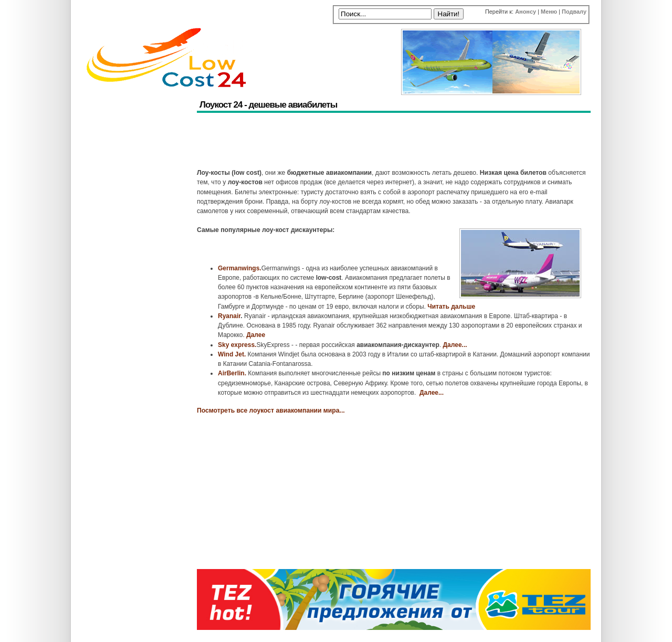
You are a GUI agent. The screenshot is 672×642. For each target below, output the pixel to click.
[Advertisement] (388, 142)
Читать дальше (451, 307)
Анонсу (526, 12)
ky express (238, 345)
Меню (549, 12)
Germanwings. (240, 268)
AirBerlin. (232, 373)
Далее (256, 335)
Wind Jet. (232, 354)
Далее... (455, 345)
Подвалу (574, 12)
